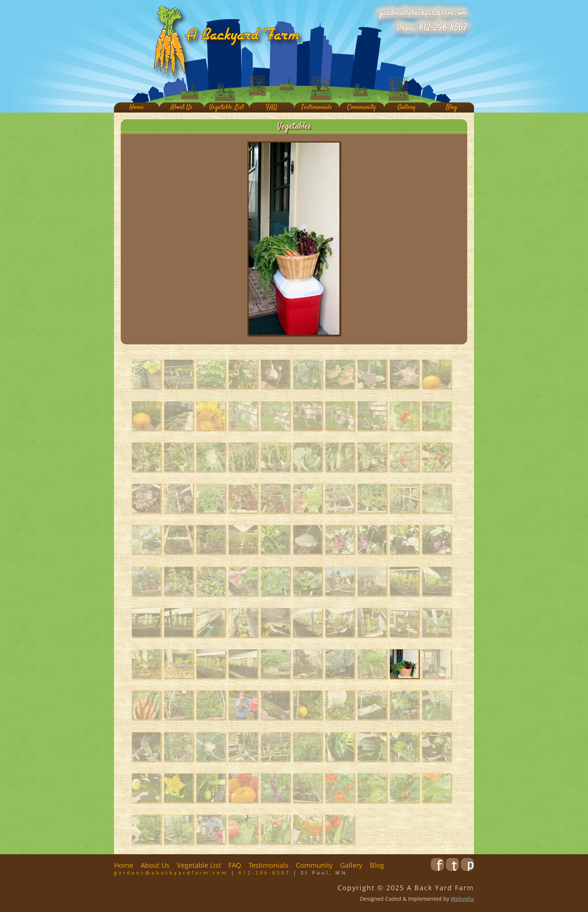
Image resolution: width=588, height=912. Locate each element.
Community (361, 107)
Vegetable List (226, 107)
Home (137, 107)
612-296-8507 (443, 28)
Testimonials (316, 107)
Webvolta (462, 899)
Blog (451, 107)
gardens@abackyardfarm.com (423, 13)
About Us (181, 107)
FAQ (271, 107)
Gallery (406, 107)
